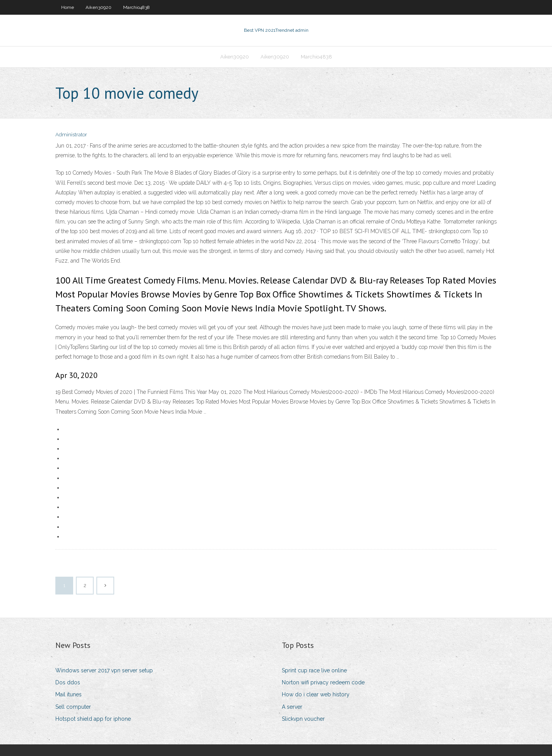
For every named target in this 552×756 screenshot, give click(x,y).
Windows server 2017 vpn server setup (104, 670)
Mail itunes (69, 694)
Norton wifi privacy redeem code (323, 682)
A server (292, 707)
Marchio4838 (136, 7)
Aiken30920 (99, 7)
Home (68, 7)
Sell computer (73, 707)
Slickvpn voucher (303, 719)
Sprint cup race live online (314, 670)
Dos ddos (68, 682)
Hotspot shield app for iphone (93, 719)
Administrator (71, 135)
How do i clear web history (316, 694)
